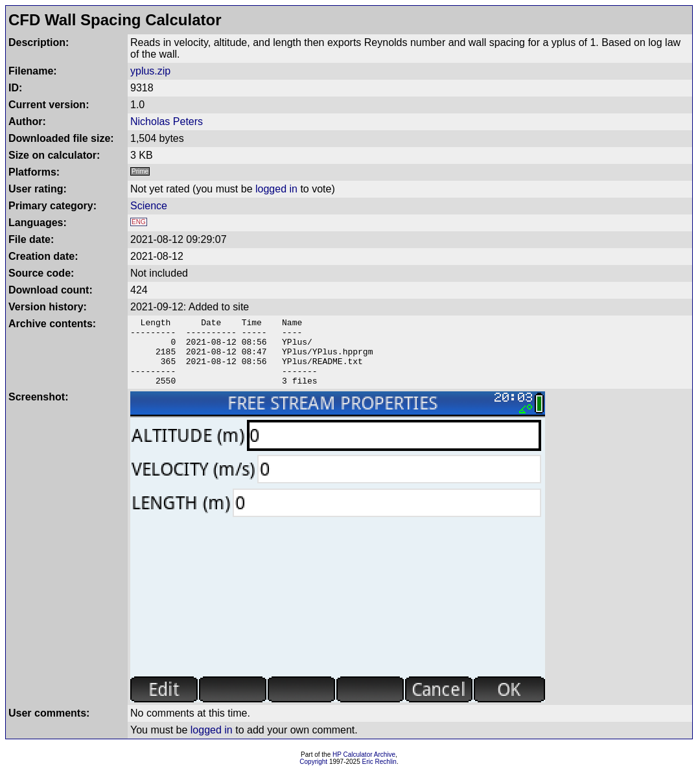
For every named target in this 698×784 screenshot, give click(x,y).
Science (149, 206)
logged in (276, 189)
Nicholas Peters (167, 121)
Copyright (313, 775)
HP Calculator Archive (364, 768)
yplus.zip (150, 71)
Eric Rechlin (379, 775)
